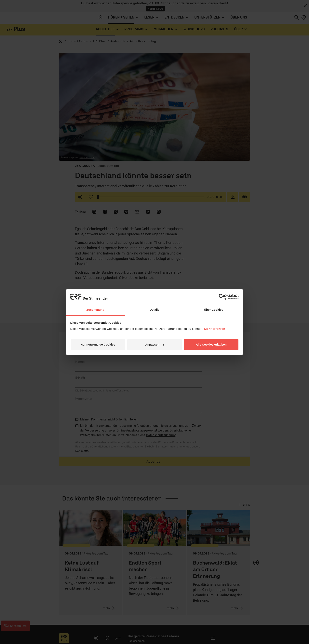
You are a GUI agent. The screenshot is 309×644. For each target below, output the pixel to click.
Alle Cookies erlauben (211, 344)
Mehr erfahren (215, 329)
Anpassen (155, 344)
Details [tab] (154, 310)
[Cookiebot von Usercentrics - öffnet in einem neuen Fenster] (222, 297)
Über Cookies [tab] (214, 310)
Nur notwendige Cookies (98, 344)
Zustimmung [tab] (95, 310)
